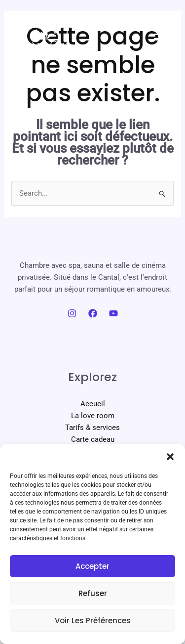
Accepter (92, 566)
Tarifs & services (92, 428)
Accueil (93, 404)
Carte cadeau (93, 439)
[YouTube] (113, 313)
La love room (93, 416)
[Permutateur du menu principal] (161, 35)
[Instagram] (72, 313)
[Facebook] (93, 313)
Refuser (93, 593)
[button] (170, 457)
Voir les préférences (93, 621)
